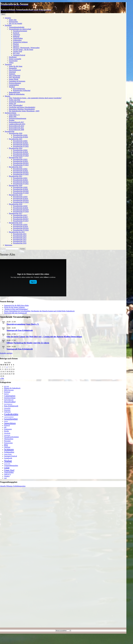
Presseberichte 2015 (20, 234)
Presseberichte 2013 (20, 238)
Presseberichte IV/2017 (21, 221)
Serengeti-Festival (19, 55)
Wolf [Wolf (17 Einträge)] (5, 478)
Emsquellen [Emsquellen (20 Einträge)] (7, 408)
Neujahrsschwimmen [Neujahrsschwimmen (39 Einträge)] (11, 437)
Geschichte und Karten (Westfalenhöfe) (22, 107)
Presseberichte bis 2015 (17, 232)
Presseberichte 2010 (20, 243)
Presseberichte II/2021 (21, 180)
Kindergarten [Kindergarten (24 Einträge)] (8, 429)
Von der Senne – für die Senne (23, 50)
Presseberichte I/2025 (20, 141)
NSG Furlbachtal (15, 76)
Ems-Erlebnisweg (19, 89)
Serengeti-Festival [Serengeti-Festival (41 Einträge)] (11, 456)
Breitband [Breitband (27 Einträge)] (7, 392)
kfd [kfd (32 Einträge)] (5, 427)
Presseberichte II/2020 (21, 189)
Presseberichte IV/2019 (21, 202)
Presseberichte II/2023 (21, 161)
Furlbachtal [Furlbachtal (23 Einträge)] (7, 412)
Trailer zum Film (15, 100)
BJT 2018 (16, 53)
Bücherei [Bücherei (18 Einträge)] (6, 394)
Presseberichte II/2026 (21, 137)
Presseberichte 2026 (16, 133)
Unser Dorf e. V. (14, 115)
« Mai (2, 378)
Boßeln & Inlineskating (17, 94)
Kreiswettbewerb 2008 (16, 130)
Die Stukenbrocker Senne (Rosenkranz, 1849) (24, 111)
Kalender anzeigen (6, 353)
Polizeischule (13, 22)
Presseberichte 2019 (16, 195)
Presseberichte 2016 (16, 223)
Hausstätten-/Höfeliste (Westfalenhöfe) (22, 109)
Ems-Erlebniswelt (15, 70)
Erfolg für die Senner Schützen (14, 307)
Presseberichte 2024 (16, 148)
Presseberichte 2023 (16, 158)
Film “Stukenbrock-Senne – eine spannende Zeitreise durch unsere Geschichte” (35, 98)
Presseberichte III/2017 (21, 219)
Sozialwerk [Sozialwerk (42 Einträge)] (8, 458)
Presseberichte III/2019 (21, 200)
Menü (3, 14)
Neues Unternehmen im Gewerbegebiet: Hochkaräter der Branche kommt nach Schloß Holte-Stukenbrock (39, 311)
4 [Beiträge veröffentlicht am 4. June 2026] (7, 367)
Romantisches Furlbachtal (22, 90)
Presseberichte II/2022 (21, 171)
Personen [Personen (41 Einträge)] (7, 441)
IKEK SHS (13, 117)
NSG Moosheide (14, 77)
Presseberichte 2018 (16, 204)
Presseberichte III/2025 (21, 144)
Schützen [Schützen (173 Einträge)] (9, 449)
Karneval (16, 33)
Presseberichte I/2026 (20, 135)
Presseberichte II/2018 (21, 208)
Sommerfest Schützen (20, 42)
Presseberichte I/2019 (20, 197)
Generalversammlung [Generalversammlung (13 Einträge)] (9, 417)
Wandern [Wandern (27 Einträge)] (7, 476)
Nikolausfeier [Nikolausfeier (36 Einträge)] (9, 439)
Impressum (8, 245)
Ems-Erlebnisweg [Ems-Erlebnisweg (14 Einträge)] (8, 404)
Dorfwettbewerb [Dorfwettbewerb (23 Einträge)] (9, 400)
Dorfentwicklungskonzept (18, 118)
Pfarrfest (16, 44)
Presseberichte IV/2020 (21, 193)
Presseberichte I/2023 (20, 159)
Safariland (12, 72)
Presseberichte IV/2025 (21, 146)
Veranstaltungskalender (17, 27)
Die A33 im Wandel (15, 23)
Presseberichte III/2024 (21, 154)
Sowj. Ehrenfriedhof (16, 105)
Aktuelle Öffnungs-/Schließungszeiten (13, 486)
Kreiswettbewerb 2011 (16, 128)
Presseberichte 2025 (16, 139)
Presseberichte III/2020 (21, 191)
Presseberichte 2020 (16, 185)
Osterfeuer (17, 35)
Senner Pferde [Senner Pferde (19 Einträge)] (8, 454)
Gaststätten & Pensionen (17, 81)
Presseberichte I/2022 (20, 169)
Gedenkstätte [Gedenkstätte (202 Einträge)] (11, 414)
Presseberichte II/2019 (21, 198)
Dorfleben (8, 25)
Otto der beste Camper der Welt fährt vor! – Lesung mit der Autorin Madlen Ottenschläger (44, 337)
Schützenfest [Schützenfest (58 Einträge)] (9, 452)
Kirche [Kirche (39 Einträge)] (6, 431)
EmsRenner (13, 57)
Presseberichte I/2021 (20, 178)
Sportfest (16, 46)
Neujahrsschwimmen (20, 31)
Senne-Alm (13, 20)
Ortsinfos (8, 18)
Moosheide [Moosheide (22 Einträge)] (7, 433)
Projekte (12, 120)
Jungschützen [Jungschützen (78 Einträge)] (10, 423)
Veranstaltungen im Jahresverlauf (20, 29)
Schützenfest (17, 40)
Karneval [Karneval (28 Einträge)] (7, 425)
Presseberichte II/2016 (21, 226)
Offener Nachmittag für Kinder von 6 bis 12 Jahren (28, 343)
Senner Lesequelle (15, 59)
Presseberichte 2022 (16, 167)
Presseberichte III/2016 (21, 228)
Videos (11, 63)
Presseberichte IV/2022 (21, 174)
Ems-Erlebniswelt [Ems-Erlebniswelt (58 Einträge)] (11, 406)
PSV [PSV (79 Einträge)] (6, 445)
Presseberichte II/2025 (21, 143)
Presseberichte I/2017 (20, 215)
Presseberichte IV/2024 (21, 156)
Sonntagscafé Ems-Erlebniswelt (20, 330)
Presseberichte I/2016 (20, 225)
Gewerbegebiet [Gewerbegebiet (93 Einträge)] (11, 419)
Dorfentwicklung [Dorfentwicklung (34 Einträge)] (10, 398)
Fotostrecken (13, 61)
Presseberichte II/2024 (21, 152)
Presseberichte (10, 131)
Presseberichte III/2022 (21, 172)
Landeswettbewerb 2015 (17, 124)
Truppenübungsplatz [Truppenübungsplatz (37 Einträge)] (11, 465)
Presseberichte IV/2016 (21, 230)
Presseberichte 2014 (20, 236)
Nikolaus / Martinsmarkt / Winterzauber (26, 48)
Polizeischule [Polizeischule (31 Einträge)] (8, 443)
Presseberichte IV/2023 (21, 165)
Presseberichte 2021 (16, 176)
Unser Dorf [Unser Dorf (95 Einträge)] (9, 470)
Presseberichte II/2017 (21, 217)
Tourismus (8, 64)
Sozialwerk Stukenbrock (17, 102)
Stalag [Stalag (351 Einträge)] (8, 461)
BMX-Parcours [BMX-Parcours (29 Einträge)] (9, 390)
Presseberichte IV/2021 (21, 184)
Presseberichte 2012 (20, 239)
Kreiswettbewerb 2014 (16, 126)
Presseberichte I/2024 (20, 150)
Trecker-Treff (18, 51)
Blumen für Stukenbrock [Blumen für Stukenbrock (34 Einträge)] (12, 388)
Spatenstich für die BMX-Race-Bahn (16, 305)
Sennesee (12, 74)
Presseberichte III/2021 (21, 182)
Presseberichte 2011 (20, 241)
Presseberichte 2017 (16, 213)
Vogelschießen (18, 38)
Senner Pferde (14, 79)
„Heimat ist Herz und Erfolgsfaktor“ (16, 309)
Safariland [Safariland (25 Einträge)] (7, 447)
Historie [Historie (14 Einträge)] (6, 421)
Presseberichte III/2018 (21, 210)
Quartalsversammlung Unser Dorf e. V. (23, 324)
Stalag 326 (12, 104)
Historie (7, 96)
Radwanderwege (14, 92)
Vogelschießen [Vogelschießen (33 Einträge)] (9, 472)
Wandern (12, 87)
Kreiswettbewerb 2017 (16, 122)
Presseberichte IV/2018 (21, 212)
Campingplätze (14, 85)
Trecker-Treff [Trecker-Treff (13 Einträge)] (7, 464)
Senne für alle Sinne (16, 66)
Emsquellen (13, 68)
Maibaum (16, 36)
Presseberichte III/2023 (21, 163)
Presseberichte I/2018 (20, 206)
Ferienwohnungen (15, 83)
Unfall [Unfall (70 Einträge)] (7, 468)
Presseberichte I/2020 (20, 187)
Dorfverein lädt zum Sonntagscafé (15, 313)
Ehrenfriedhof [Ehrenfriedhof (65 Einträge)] (10, 402)
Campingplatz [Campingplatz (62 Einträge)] (10, 396)
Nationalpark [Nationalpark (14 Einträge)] (7, 435)
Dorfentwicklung (10, 113)
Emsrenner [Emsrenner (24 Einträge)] (7, 410)
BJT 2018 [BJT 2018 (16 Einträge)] (7, 386)
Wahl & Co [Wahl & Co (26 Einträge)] (8, 474)
